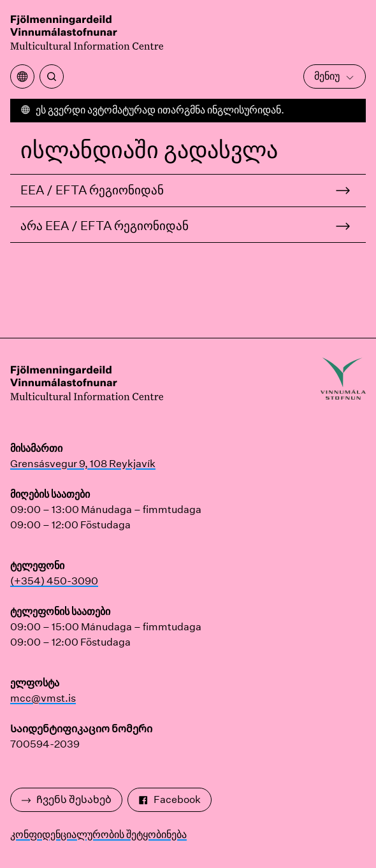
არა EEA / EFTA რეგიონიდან (105, 226)
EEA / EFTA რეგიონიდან (92, 190)
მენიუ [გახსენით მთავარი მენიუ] (335, 76)
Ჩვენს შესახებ (66, 799)
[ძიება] (52, 76)
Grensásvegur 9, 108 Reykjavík (83, 464)
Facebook (170, 799)
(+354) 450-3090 (54, 581)
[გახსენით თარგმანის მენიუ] (22, 76)
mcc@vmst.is (43, 698)
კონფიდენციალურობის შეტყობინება (98, 835)
